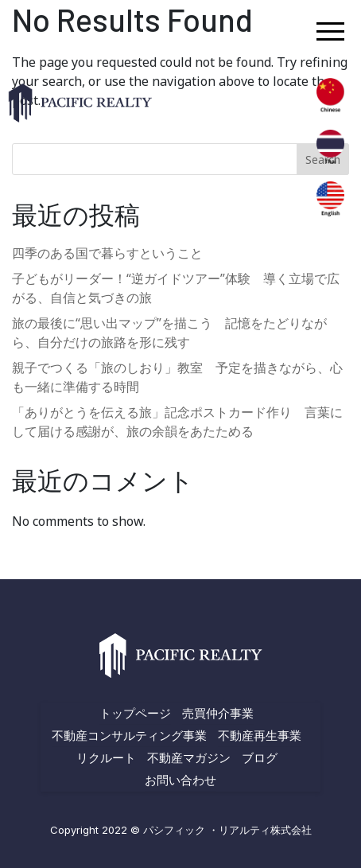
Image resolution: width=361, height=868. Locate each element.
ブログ (260, 758)
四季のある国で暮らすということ (107, 253)
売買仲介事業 (218, 713)
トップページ (135, 713)
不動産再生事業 (260, 736)
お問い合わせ (180, 780)
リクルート (106, 758)
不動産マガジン (189, 758)
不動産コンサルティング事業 (129, 736)
